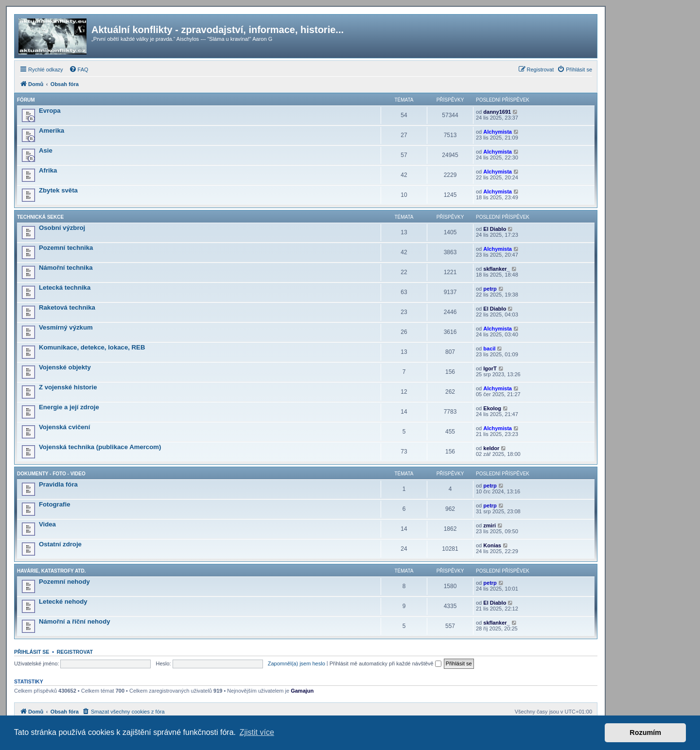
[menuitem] (79, 70)
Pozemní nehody (64, 582)
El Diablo (495, 229)
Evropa (50, 111)
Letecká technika (65, 288)
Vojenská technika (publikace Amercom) (100, 447)
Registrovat (75, 652)
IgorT (490, 368)
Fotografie (54, 504)
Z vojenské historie (68, 387)
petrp (490, 289)
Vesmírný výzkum (66, 327)
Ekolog (492, 408)
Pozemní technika (66, 248)
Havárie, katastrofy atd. (51, 571)
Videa (47, 524)
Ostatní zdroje (60, 544)
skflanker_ (496, 269)
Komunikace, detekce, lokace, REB (92, 347)
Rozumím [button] (645, 733)
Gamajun (302, 691)
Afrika (48, 170)
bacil (489, 349)
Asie (46, 150)
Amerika (52, 131)
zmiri (490, 525)
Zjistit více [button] (257, 732)
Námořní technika (66, 268)
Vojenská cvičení (64, 427)
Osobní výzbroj (62, 228)
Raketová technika (67, 307)
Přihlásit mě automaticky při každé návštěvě (385, 663)
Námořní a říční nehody (75, 621)
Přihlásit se (32, 652)
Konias (492, 545)
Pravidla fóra (58, 484)
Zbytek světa (58, 190)
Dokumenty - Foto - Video (51, 474)
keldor (491, 448)
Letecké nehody (63, 602)
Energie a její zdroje (69, 407)
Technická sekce (40, 217)
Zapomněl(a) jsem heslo (297, 663)
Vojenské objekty (65, 367)
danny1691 (497, 112)
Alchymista (498, 132)
